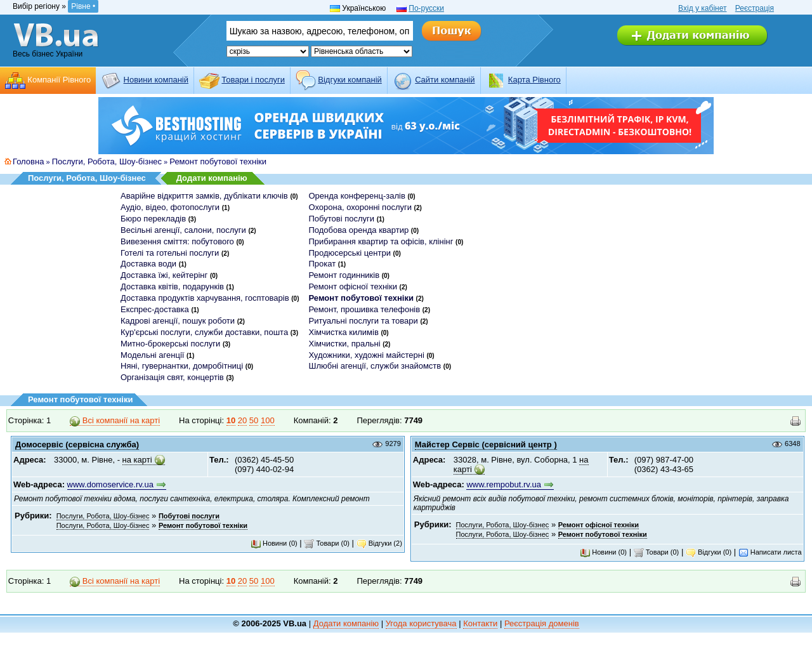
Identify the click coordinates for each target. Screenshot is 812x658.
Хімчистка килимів (343, 332)
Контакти (480, 623)
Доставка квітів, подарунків (172, 286)
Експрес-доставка (155, 309)
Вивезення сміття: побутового (177, 241)
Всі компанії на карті (115, 421)
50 (254, 420)
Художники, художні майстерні (366, 355)
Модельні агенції (152, 355)
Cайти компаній (445, 80)
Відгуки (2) (379, 543)
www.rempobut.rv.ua (504, 484)
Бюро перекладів (153, 219)
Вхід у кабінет (702, 8)
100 (268, 420)
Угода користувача (421, 623)
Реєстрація (755, 8)
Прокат (322, 264)
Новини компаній (156, 80)
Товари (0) (327, 543)
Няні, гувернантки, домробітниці (182, 366)
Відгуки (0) (709, 552)
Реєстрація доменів (542, 623)
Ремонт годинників (344, 275)
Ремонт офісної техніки (352, 286)
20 (242, 420)
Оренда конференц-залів (357, 196)
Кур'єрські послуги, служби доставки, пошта (204, 332)
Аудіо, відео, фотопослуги (170, 207)
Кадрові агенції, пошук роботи (178, 321)
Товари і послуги (253, 80)
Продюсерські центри (349, 253)
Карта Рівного (534, 80)
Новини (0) (274, 543)
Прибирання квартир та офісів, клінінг (381, 241)
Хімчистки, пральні (344, 344)
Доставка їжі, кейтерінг (164, 275)
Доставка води (148, 264)
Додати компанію (212, 178)
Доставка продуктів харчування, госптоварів (205, 298)
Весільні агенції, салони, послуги (183, 230)
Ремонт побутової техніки (218, 161)
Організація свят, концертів (172, 377)
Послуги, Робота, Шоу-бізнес (107, 161)
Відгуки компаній (350, 80)
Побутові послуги (341, 219)
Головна (28, 161)
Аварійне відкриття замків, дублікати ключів (204, 196)
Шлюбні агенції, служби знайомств (375, 366)
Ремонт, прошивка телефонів (364, 309)
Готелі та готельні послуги (170, 253)
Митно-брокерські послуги (170, 344)
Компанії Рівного (59, 80)
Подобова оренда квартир (358, 230)
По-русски (426, 8)
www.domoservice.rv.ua (110, 484)
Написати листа (770, 552)
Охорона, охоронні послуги (360, 207)
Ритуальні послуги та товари (363, 321)
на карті (137, 460)
